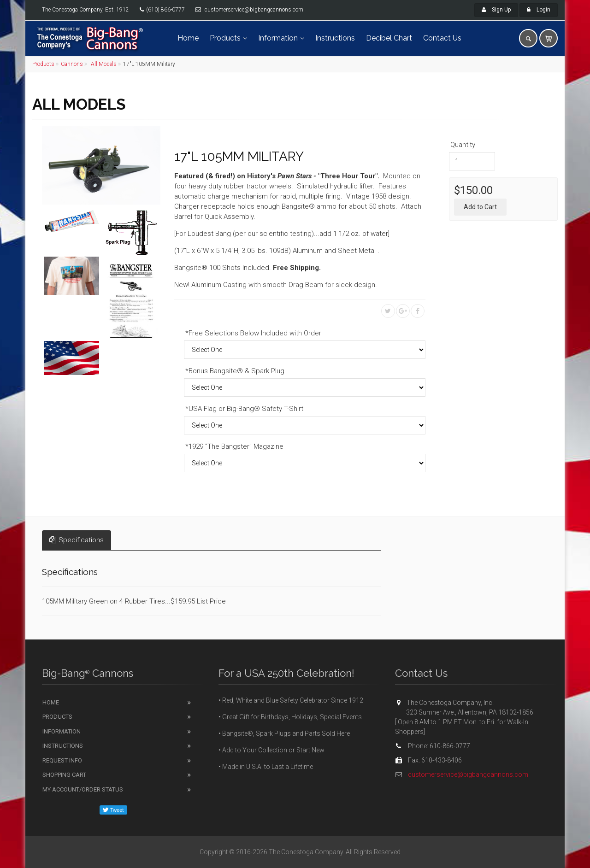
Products (225, 38)
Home (188, 38)
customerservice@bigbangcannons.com (468, 774)
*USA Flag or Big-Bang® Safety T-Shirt (244, 409)
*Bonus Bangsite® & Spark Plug (235, 371)
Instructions (335, 38)
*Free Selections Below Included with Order (253, 333)
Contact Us (442, 38)
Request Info (62, 760)
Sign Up (496, 10)
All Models (103, 64)
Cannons (72, 64)
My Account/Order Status (83, 789)
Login (539, 10)
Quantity (463, 145)
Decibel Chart (389, 38)
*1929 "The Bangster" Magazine (234, 446)
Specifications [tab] (77, 540)
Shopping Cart (64, 775)
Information (278, 38)
